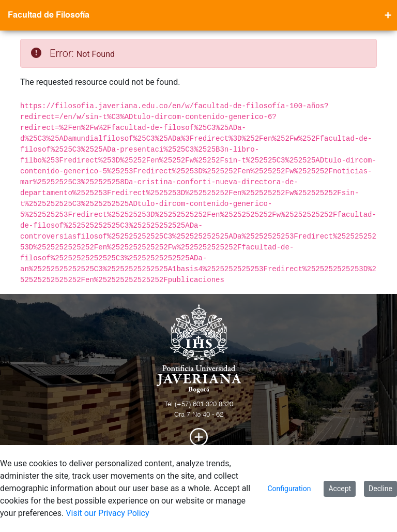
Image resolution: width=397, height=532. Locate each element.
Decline (380, 489)
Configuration (289, 489)
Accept (340, 489)
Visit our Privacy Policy (107, 513)
